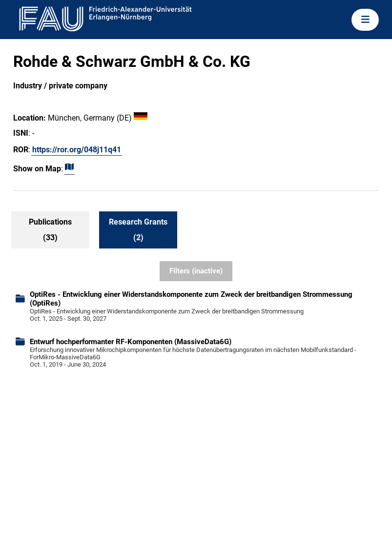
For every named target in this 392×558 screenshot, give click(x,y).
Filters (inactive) (196, 271)
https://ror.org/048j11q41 (77, 150)
